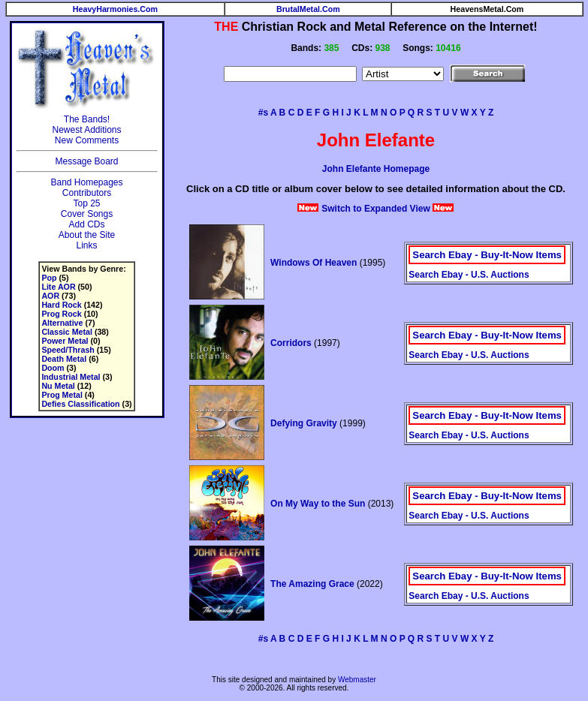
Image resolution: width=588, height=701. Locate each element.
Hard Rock (61, 305)
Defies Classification (80, 404)
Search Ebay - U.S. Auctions (469, 275)
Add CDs (86, 224)
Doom (53, 368)
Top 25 (86, 203)
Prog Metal (62, 395)
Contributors (87, 193)
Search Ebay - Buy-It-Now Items (487, 255)
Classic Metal (67, 332)
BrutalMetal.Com (308, 9)
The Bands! (87, 119)
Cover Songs (87, 214)
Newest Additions (86, 130)
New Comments (87, 140)
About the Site (87, 235)
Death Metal (64, 359)
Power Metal (65, 341)
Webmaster (357, 680)
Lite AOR (58, 287)
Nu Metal (58, 386)
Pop (49, 278)
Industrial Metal (71, 377)
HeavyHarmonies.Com (115, 9)
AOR (50, 296)
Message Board (86, 161)
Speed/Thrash (68, 350)
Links (86, 245)
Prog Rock (61, 314)
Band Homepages (86, 182)
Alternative (62, 323)
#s (263, 113)
